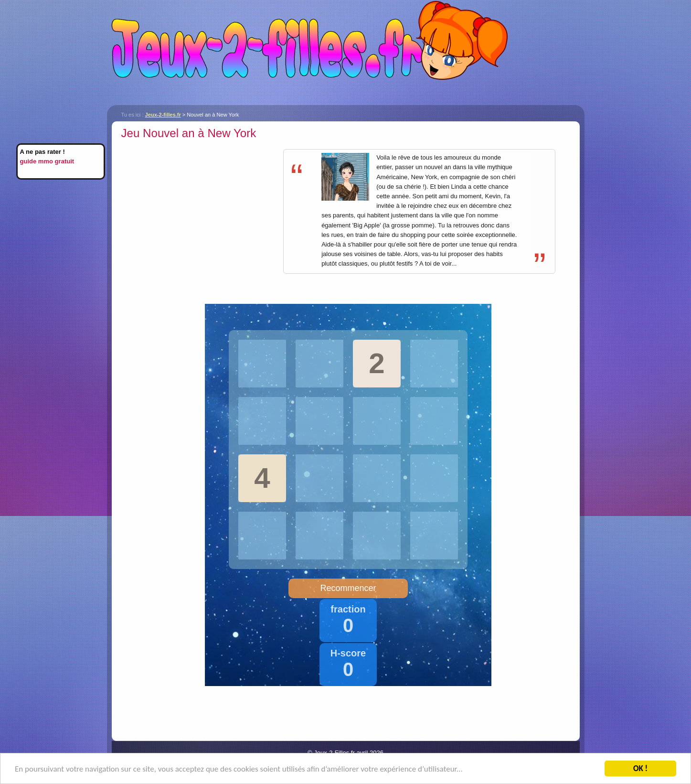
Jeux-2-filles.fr (346, 53)
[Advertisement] (202, 210)
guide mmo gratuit (47, 161)
